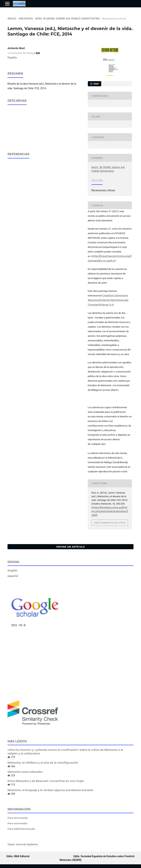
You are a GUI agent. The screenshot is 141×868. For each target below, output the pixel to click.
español (13, 576)
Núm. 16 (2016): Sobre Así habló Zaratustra (67, 19)
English (12, 570)
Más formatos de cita (109, 523)
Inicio (12, 19)
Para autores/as (17, 823)
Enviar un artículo (71, 547)
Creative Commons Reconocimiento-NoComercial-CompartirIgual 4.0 (108, 300)
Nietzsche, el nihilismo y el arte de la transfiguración (43, 763)
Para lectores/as (18, 818)
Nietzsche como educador (25, 772)
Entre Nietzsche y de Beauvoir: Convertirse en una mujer (46, 781)
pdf (96, 84)
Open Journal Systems (23, 844)
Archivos (26, 19)
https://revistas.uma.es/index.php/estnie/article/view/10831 (110, 511)
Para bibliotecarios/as (21, 829)
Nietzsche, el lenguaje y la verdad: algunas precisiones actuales (50, 790)
